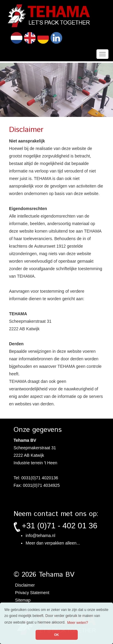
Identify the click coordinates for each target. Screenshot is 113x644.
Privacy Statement (32, 593)
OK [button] (56, 635)
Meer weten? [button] (78, 623)
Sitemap (23, 600)
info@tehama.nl (40, 536)
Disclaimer (25, 585)
